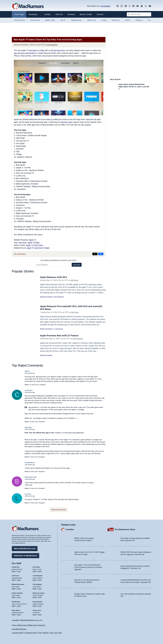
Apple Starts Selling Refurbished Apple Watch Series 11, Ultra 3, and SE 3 (134, 87)
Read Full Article (46, 297)
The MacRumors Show (125, 529)
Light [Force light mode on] (56, 633)
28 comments (59, 297)
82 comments (20, 254)
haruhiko (28, 427)
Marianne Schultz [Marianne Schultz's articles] (39, 593)
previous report (67, 122)
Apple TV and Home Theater (38, 248)
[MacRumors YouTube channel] (138, 6)
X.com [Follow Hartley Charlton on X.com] (19, 597)
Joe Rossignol (52, 45)
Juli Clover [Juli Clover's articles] (15, 576)
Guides (48, 14)
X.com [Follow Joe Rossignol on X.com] (39, 580)
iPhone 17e (92, 20)
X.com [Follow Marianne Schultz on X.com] (39, 597)
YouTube (70, 529)
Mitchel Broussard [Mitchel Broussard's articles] (18, 584)
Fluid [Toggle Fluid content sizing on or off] (40, 633)
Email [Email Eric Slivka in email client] (35, 571)
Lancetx (28, 494)
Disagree (42, 385)
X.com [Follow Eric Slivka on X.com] (39, 571)
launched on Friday (37, 50)
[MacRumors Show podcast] (118, 6)
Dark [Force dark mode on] (60, 633)
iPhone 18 (116, 20)
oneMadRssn (30, 463)
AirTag (104, 20)
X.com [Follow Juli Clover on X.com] (19, 580)
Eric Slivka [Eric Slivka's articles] (36, 567)
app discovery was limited (24, 53)
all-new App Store (58, 50)
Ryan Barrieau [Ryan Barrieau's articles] (38, 602)
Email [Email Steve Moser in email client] (14, 614)
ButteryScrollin (31, 477)
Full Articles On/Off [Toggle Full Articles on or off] (31, 633)
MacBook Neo (76, 20)
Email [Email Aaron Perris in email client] (35, 614)
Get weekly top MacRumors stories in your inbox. (59, 260)
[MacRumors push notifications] (142, 6)
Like (37, 385)
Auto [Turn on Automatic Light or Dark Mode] (52, 633)
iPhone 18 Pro (20, 20)
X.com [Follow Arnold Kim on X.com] (19, 571)
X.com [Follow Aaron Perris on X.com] (39, 614)
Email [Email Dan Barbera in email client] (14, 606)
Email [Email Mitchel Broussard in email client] (14, 589)
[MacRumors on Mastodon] (133, 6)
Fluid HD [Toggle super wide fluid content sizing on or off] (45, 633)
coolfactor (29, 390)
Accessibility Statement (19, 629)
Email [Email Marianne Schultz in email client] (35, 597)
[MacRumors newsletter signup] (150, 6)
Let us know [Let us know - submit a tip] (105, 6)
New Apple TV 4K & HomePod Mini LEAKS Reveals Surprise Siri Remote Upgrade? (88, 567)
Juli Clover (74, 280)
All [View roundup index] (150, 20)
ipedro (27, 371)
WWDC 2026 (50, 20)
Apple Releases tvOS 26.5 (53, 277)
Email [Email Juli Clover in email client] (14, 580)
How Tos (59, 14)
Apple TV (32, 240)
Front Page (19, 14)
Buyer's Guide (86, 14)
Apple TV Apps (34, 243)
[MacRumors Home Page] (28, 6)
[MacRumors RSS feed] (146, 6)
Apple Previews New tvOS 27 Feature (59, 336)
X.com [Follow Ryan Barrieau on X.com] (39, 606)
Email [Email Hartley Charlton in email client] (14, 597)
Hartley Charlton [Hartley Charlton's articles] (17, 593)
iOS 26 (128, 20)
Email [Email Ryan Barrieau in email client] (35, 606)
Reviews (71, 14)
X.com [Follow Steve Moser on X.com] (19, 614)
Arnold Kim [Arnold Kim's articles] (16, 567)
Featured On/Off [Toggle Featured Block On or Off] (18, 633)
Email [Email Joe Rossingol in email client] (35, 580)
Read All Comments (59, 510)
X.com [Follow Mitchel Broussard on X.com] (19, 589)
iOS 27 (63, 20)
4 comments (58, 329)
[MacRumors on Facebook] (126, 6)
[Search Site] (139, 14)
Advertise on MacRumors (25, 556)
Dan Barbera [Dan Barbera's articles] (16, 602)
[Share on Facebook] (101, 254)
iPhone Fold (35, 20)
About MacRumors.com (25, 549)
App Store (23, 243)
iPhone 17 (140, 20)
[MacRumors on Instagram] (122, 6)
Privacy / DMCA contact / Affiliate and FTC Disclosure (29, 625)
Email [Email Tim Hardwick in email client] (35, 589)
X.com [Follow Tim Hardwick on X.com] (39, 589)
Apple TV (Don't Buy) (34, 245)
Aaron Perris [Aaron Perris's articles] (37, 610)
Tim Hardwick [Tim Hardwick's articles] (37, 584)
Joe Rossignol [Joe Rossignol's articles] (38, 576)
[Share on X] (95, 254)
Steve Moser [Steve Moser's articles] (16, 610)
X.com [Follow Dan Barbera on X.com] (19, 606)
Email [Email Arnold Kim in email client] (14, 571)
